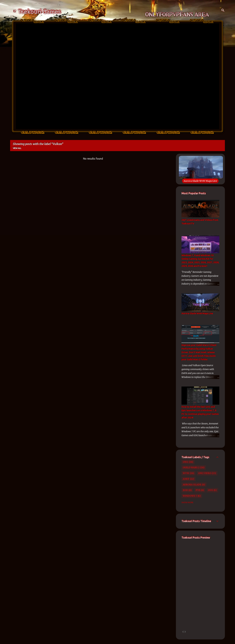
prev (183, 632)
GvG (210, 490)
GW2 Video (205, 473)
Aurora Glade (192, 485)
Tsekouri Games (39, 12)
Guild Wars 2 (191, 467)
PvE (198, 490)
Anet (186, 479)
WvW (186, 473)
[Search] (223, 10)
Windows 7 (190, 496)
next (185, 632)
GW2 (185, 462)
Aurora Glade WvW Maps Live (200, 181)
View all (17, 148)
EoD (185, 490)
